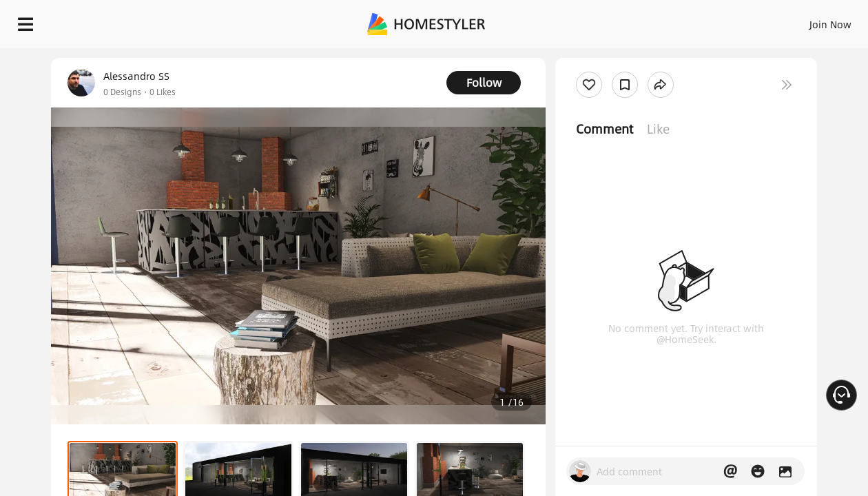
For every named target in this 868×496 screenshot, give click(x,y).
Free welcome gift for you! (581, 55)
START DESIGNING (799, 21)
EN (712, 21)
